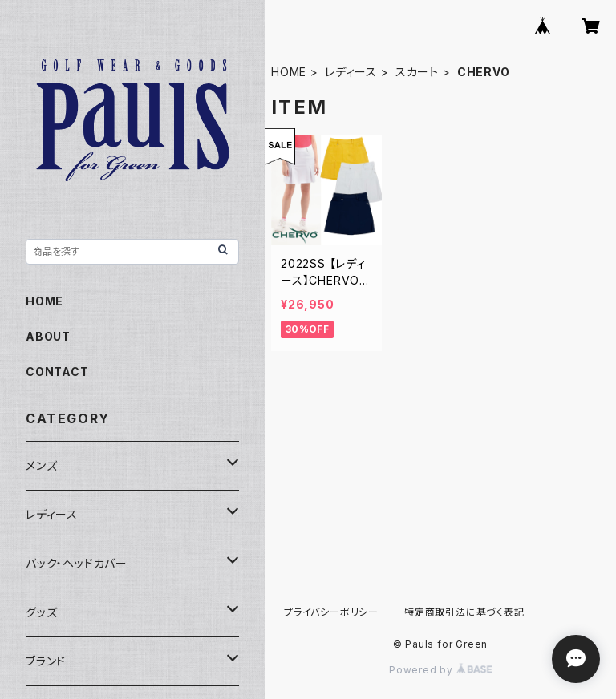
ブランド (46, 661)
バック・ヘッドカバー (77, 563)
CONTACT (57, 372)
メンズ (41, 465)
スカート (417, 72)
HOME (289, 72)
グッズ (41, 612)
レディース (351, 72)
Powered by (440, 670)
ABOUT (48, 336)
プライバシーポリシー (331, 612)
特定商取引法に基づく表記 (464, 612)
